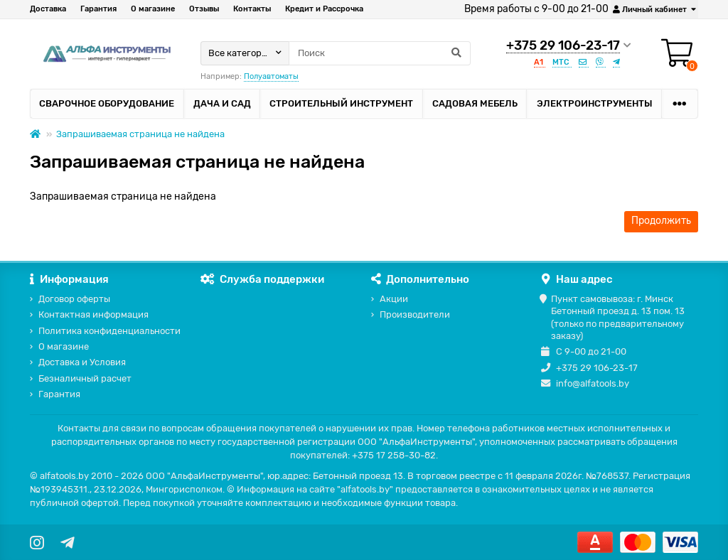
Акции (394, 299)
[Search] (380, 53)
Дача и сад (222, 103)
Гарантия (98, 9)
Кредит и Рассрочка (324, 9)
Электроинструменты (595, 103)
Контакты (252, 9)
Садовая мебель (475, 103)
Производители (415, 314)
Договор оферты (74, 299)
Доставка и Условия (82, 362)
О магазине (153, 9)
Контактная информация (93, 314)
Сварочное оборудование (107, 103)
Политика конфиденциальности (109, 331)
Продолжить (661, 221)
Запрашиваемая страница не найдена (140, 134)
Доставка (48, 9)
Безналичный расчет (85, 378)
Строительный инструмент (341, 103)
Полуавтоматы (271, 76)
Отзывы (204, 9)
